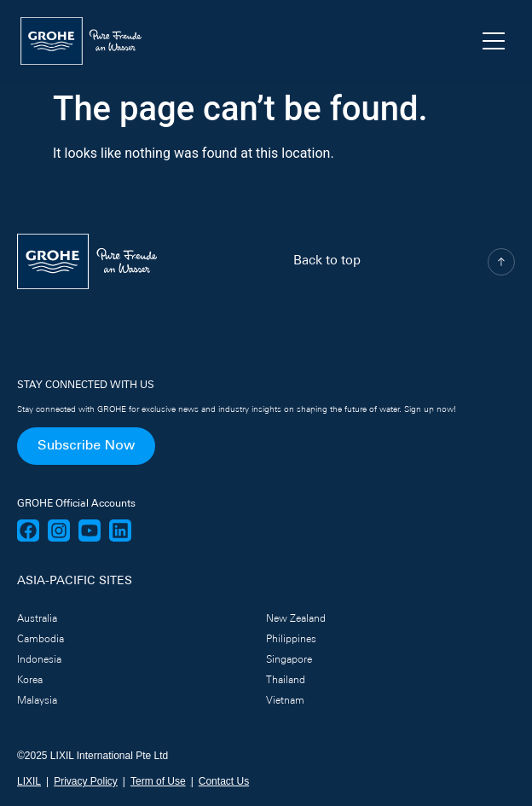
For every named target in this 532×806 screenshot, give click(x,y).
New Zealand (296, 619)
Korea (30, 681)
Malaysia (37, 701)
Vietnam (285, 701)
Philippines (291, 640)
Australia (37, 619)
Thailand (286, 681)
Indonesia (39, 660)
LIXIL (29, 781)
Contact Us (224, 781)
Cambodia (40, 640)
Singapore (289, 660)
